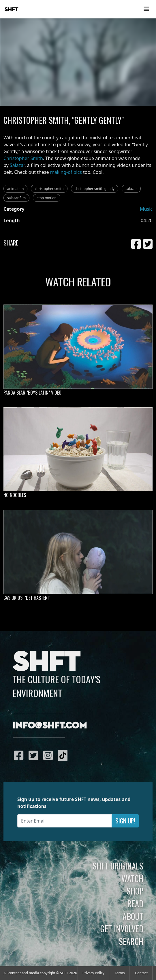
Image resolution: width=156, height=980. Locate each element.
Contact (141, 973)
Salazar (17, 165)
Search (131, 941)
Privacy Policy (93, 973)
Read (135, 903)
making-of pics (66, 172)
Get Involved (122, 928)
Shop (135, 891)
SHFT (12, 9)
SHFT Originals (118, 866)
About (133, 916)
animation (15, 189)
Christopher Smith (23, 158)
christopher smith (49, 189)
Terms (120, 973)
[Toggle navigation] (146, 9)
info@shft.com (50, 726)
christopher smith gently (95, 189)
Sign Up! (125, 821)
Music (146, 209)
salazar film (16, 198)
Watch (132, 878)
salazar (131, 189)
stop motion (46, 198)
